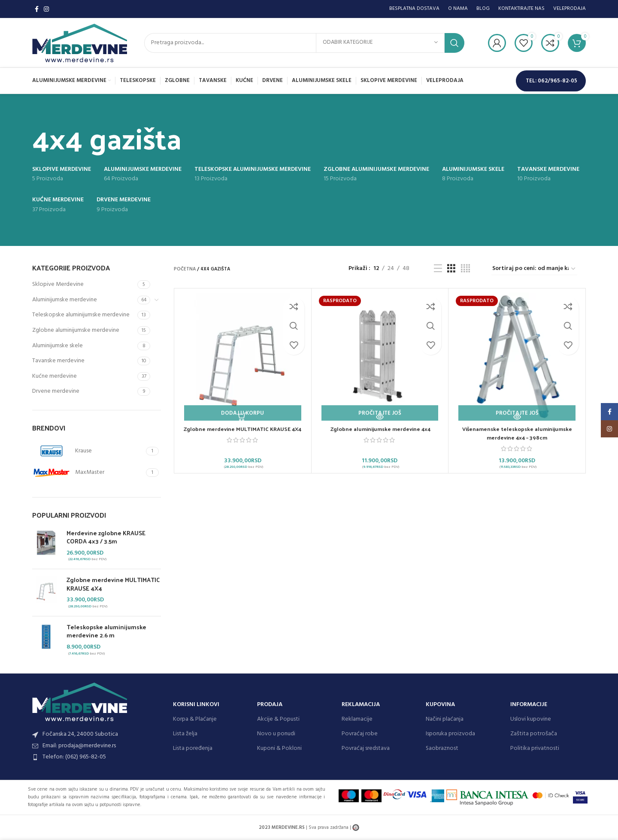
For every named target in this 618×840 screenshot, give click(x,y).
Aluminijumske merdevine (65, 300)
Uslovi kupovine (531, 719)
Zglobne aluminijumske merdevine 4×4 (380, 429)
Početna (185, 269)
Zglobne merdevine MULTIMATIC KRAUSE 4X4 (113, 584)
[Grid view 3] (451, 269)
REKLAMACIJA (361, 705)
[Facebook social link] (37, 9)
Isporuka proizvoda (450, 734)
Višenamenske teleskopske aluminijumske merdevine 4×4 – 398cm (517, 433)
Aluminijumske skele (58, 346)
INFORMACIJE (529, 705)
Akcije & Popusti (278, 719)
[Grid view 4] (465, 269)
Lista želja (185, 734)
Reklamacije (357, 719)
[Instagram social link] (46, 9)
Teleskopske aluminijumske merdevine (81, 315)
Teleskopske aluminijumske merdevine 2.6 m (106, 631)
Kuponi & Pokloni (279, 748)
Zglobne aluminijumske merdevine (76, 330)
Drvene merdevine (56, 391)
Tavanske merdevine (58, 361)
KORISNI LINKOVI (196, 705)
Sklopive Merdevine (58, 284)
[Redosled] (534, 269)
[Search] (304, 43)
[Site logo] (80, 43)
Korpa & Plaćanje (195, 719)
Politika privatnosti (535, 748)
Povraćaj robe (360, 734)
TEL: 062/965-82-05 (551, 81)
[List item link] (98, 757)
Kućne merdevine (55, 376)
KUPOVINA (440, 705)
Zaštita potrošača (534, 734)
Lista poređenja (193, 748)
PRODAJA (270, 705)
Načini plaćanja (445, 719)
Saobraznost (442, 748)
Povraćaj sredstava (366, 748)
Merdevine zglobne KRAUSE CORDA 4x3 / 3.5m (106, 537)
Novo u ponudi (276, 734)
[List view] (438, 269)
